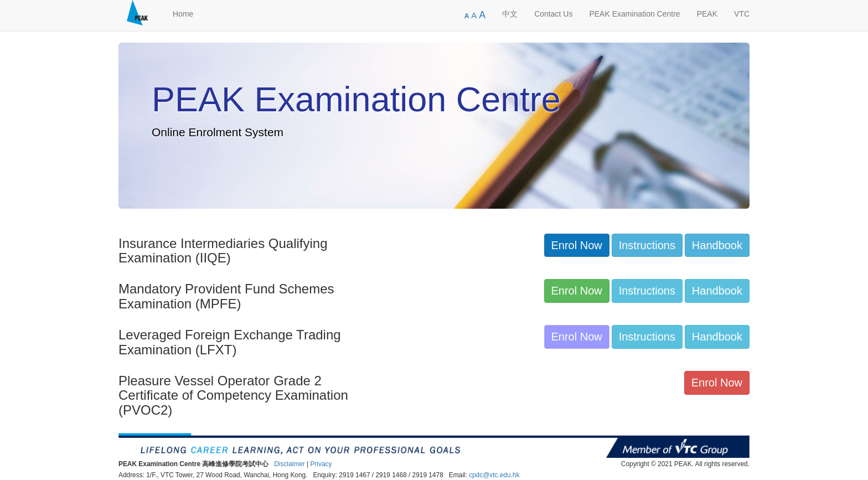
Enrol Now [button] (577, 245)
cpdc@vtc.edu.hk (494, 475)
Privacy (321, 464)
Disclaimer (290, 464)
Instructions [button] (647, 245)
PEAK (707, 14)
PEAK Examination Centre (634, 14)
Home (183, 14)
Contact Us (553, 14)
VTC (742, 14)
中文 (510, 14)
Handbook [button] (717, 245)
